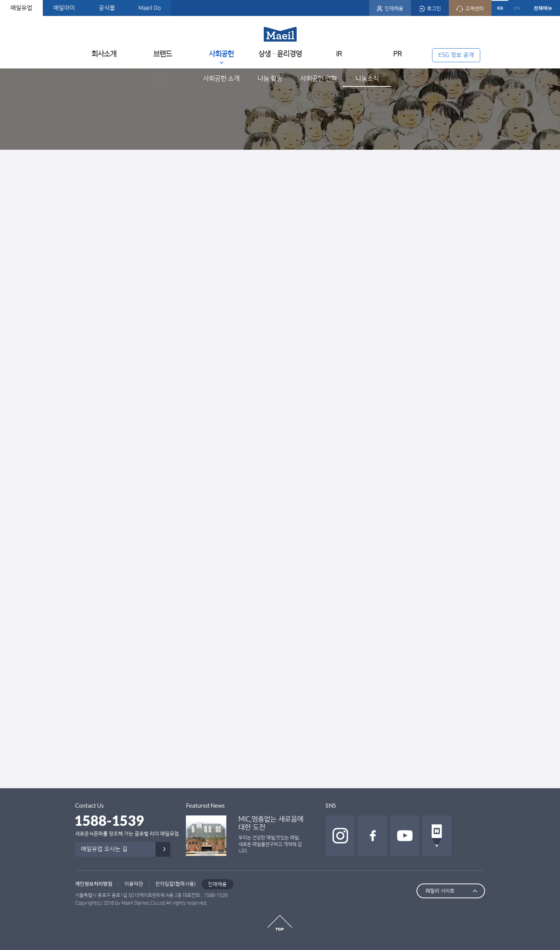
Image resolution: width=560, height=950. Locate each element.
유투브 (405, 836)
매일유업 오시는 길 (104, 849)
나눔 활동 (270, 79)
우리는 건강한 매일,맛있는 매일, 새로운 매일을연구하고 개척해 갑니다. (270, 844)
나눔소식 (367, 79)
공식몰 (107, 8)
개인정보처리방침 (94, 884)
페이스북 (372, 836)
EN (517, 8)
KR (500, 8)
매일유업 (21, 8)
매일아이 (64, 8)
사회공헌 (221, 54)
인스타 (340, 836)
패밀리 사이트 (440, 891)
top (280, 923)
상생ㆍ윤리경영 (280, 54)
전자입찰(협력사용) (175, 884)
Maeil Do (150, 8)
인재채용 (217, 884)
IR (339, 54)
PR (397, 54)
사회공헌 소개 (221, 79)
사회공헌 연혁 (318, 79)
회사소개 (104, 54)
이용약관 (134, 884)
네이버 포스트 (437, 836)
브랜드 (163, 54)
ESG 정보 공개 (456, 55)
